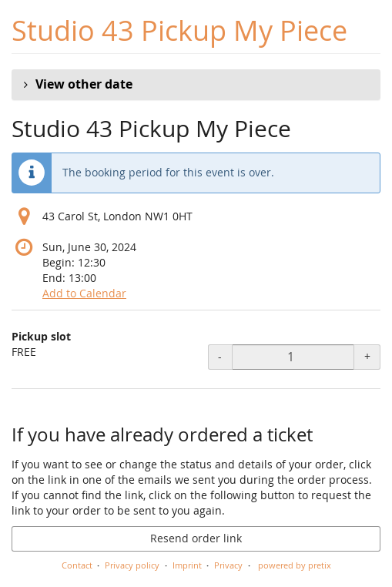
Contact (77, 565)
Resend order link (196, 538)
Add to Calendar (84, 293)
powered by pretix (295, 565)
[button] (196, 85)
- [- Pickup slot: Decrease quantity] (220, 356)
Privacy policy (132, 565)
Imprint (187, 565)
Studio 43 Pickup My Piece (179, 30)
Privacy (228, 565)
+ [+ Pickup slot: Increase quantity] (367, 356)
